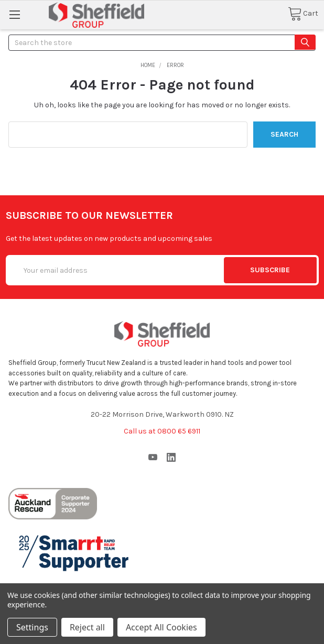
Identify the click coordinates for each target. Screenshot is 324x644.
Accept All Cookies (161, 627)
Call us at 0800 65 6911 (162, 431)
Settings (32, 627)
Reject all (87, 627)
